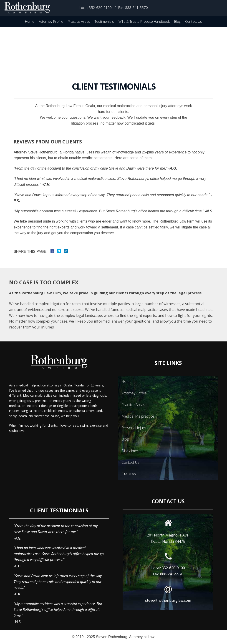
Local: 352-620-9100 (96, 8)
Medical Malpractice (138, 416)
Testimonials (104, 21)
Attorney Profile (51, 21)
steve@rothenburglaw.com (168, 600)
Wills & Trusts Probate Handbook (144, 21)
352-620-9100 (173, 568)
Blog (177, 21)
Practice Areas (79, 21)
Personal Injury (134, 428)
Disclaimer (130, 451)
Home (30, 21)
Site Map (129, 474)
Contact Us (194, 21)
